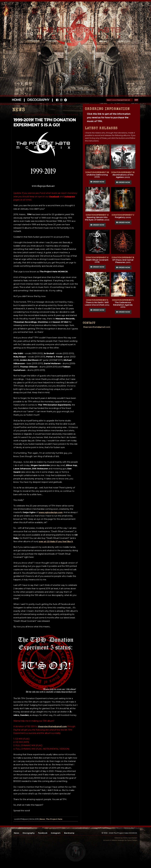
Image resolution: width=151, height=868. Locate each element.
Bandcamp (69, 833)
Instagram (56, 833)
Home (16, 100)
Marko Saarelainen (130, 838)
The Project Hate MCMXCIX (75, 31)
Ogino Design (132, 840)
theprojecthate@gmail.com (52, 726)
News (42, 819)
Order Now (97, 182)
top (76, 852)
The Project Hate (54, 819)
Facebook (43, 833)
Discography (38, 100)
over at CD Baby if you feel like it (56, 541)
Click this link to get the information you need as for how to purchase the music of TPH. (109, 118)
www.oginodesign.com (51, 512)
